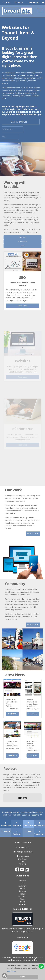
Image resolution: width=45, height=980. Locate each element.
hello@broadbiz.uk (24, 852)
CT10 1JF (22, 864)
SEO (23, 246)
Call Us (19, 2)
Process (22, 891)
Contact (23, 904)
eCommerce (22, 242)
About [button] (23, 899)
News (23, 902)
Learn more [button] (11, 971)
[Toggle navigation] (40, 11)
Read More (23, 306)
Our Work (23, 896)
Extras (22, 889)
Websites (22, 237)
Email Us (34, 2)
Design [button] (22, 894)
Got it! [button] (22, 977)
